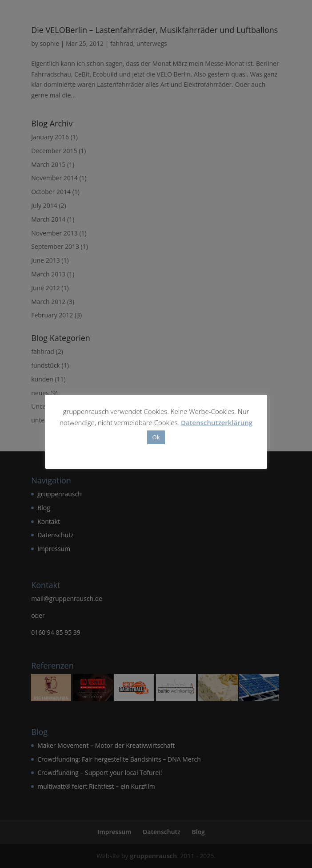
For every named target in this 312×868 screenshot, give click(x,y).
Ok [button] (156, 437)
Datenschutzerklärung (217, 422)
